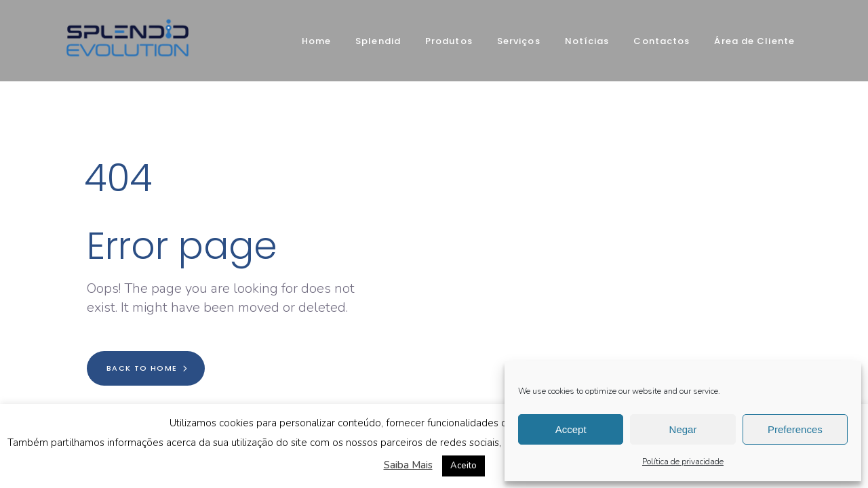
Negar (683, 429)
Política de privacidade (683, 462)
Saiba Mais (408, 465)
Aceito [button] (463, 466)
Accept (571, 429)
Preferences (795, 429)
